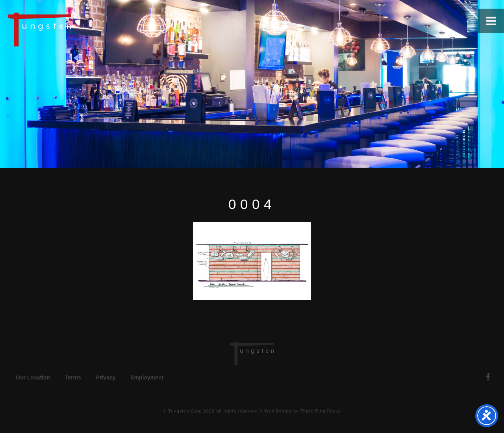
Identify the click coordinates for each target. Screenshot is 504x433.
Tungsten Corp (185, 411)
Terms (73, 377)
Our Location (33, 377)
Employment (147, 377)
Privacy (106, 377)
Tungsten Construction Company (67, 29)
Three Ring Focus (320, 411)
